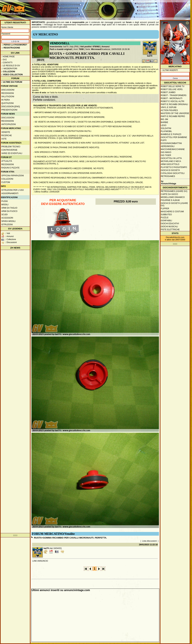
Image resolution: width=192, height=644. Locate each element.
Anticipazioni (9, 124)
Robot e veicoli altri (172, 101)
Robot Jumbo (168, 92)
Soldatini (166, 128)
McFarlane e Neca (171, 161)
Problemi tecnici (11, 147)
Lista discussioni (150, 541)
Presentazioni (9, 110)
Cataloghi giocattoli (173, 173)
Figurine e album (170, 200)
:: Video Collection (12, 75)
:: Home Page (8, 57)
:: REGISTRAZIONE (11, 48)
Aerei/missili (168, 146)
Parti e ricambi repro (173, 116)
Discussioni (8, 90)
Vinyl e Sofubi (169, 107)
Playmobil (166, 131)
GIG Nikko (166, 152)
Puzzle (165, 218)
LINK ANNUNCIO (40, 561)
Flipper (165, 209)
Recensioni (8, 93)
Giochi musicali (169, 227)
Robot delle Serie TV (173, 86)
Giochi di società (170, 170)
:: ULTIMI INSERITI (169, 70)
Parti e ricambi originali (61, 49)
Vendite (6, 132)
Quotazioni (8, 103)
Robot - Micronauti (172, 98)
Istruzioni (7, 225)
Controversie (9, 150)
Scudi (4, 215)
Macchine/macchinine (173, 149)
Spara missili (8, 221)
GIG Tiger (166, 155)
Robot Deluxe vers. (172, 89)
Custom (6, 182)
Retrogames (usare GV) (174, 191)
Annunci (106, 47)
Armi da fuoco (9, 211)
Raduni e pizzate (10, 168)
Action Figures (169, 110)
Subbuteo (166, 215)
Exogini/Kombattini (171, 143)
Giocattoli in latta (171, 158)
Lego (164, 125)
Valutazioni (8, 97)
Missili (5, 205)
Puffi (164, 140)
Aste (4, 139)
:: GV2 (4, 60)
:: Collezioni (8, 72)
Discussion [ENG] (11, 107)
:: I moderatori (9, 69)
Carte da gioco (169, 194)
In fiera (6, 100)
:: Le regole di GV (11, 66)
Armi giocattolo (170, 164)
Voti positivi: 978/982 (90, 47)
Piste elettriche (170, 230)
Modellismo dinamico (173, 197)
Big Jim (164, 119)
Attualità (7, 161)
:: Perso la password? (14, 45)
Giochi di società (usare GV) (174, 204)
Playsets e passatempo (174, 167)
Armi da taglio (9, 208)
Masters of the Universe (175, 113)
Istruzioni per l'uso (13, 190)
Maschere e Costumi (172, 212)
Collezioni (7, 179)
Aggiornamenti (10, 193)
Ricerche (7, 135)
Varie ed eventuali (12, 153)
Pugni (5, 201)
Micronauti (96, 49)
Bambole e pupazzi (171, 134)
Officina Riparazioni (13, 176)
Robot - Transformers (174, 95)
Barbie (164, 122)
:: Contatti (7, 63)
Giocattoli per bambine (174, 137)
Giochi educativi (170, 224)
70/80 (81, 49)
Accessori (7, 218)
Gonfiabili (166, 221)
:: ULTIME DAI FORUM (12, 82)
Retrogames (168, 176)
